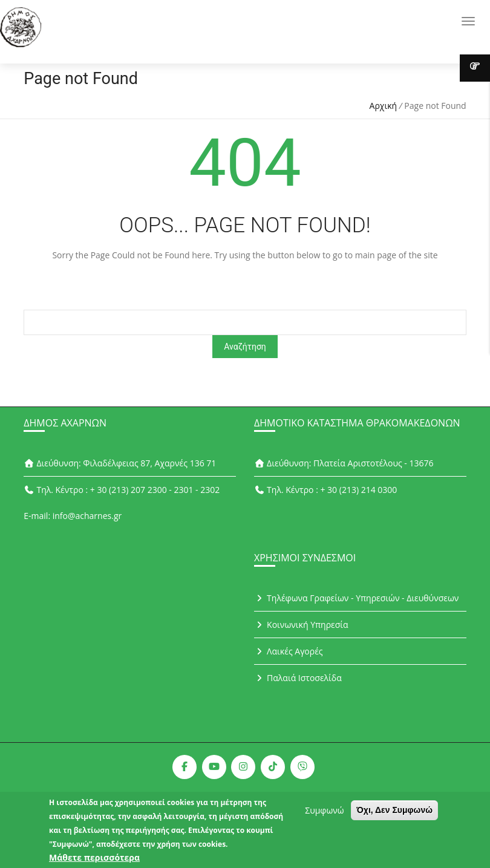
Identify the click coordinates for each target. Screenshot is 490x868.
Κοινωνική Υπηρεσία (301, 625)
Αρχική (384, 106)
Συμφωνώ (324, 814)
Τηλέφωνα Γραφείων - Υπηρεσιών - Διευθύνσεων (356, 598)
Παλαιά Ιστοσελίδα (298, 678)
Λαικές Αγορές (289, 651)
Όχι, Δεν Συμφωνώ (394, 814)
